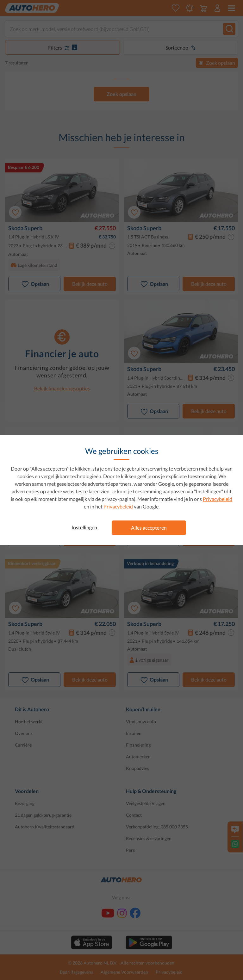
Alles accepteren (149, 528)
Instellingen (84, 527)
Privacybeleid (218, 499)
